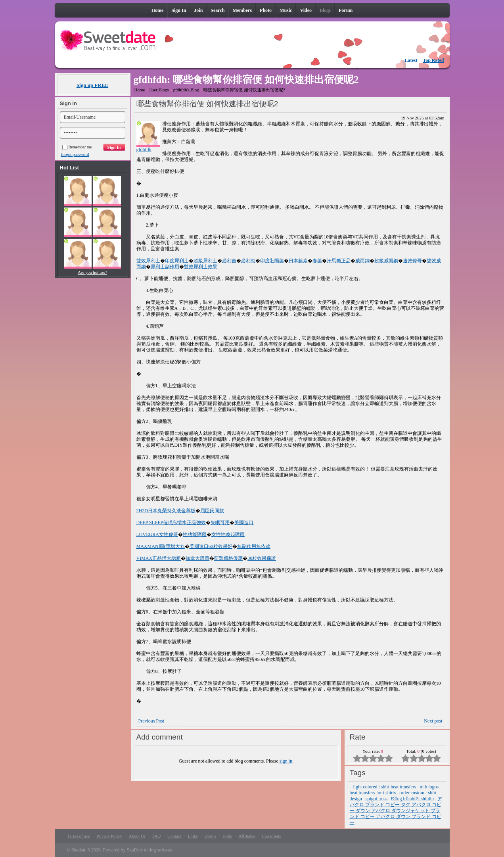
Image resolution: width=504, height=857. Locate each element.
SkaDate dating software (150, 850)
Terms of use (79, 836)
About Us (137, 836)
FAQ (156, 836)
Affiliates (247, 836)
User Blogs (159, 90)
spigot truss (377, 799)
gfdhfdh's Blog (186, 90)
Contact (174, 836)
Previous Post (151, 721)
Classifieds (271, 836)
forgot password (75, 154)
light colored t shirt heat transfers (385, 787)
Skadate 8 (81, 850)
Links (193, 836)
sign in (286, 761)
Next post (433, 721)
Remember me (77, 147)
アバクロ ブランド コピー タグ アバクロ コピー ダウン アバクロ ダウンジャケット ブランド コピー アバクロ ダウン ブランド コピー (396, 811)
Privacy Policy (109, 836)
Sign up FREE (92, 85)
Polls (228, 836)
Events (211, 836)
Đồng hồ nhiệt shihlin (412, 799)
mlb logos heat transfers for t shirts (394, 790)
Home (140, 90)
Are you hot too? (92, 272)
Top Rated (433, 60)
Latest (411, 60)
